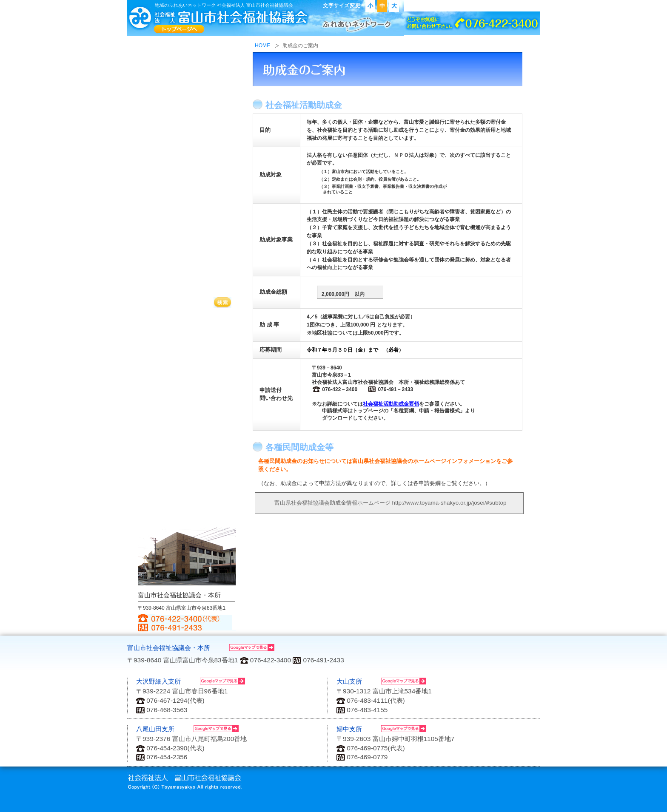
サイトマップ (520, 6)
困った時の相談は (187, 177)
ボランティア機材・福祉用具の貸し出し (187, 344)
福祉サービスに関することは (187, 140)
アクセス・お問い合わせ (439, 6)
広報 (187, 419)
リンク (487, 6)
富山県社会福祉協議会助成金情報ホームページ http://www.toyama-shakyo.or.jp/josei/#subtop (384, 503)
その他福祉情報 (187, 484)
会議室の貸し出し (187, 365)
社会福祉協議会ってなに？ (187, 54)
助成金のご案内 (187, 323)
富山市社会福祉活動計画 (187, 462)
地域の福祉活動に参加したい (187, 95)
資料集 (187, 440)
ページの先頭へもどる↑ (493, 639)
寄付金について (187, 247)
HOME (262, 46)
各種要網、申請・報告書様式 (187, 392)
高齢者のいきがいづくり (187, 212)
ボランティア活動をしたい (187, 275)
